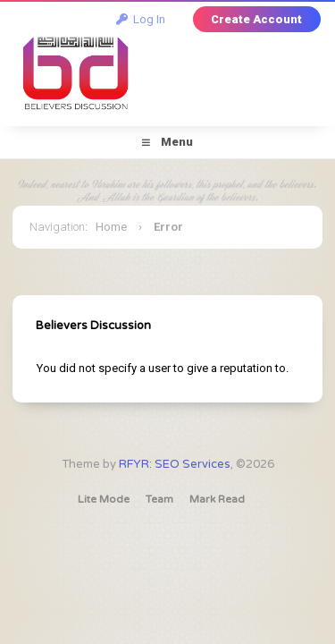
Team (159, 499)
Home (111, 227)
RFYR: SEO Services (175, 464)
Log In (141, 19)
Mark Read (217, 499)
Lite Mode (104, 499)
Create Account (256, 19)
